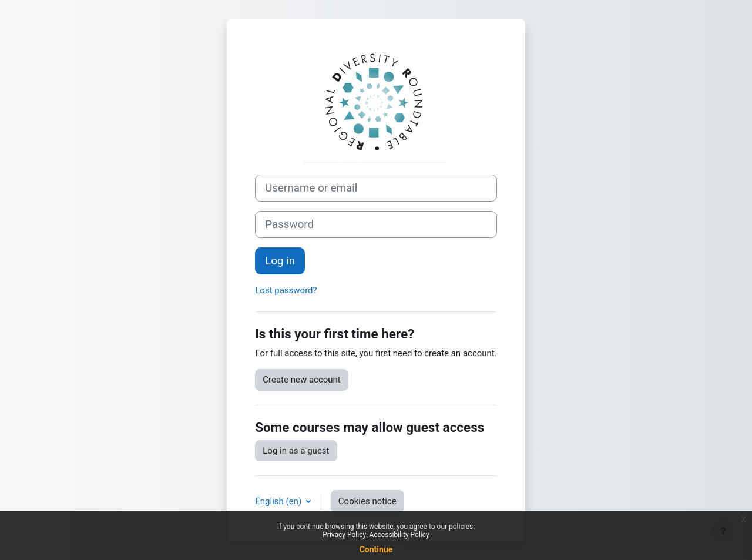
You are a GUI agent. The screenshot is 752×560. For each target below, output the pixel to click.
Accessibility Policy (399, 535)
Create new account (302, 380)
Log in (280, 261)
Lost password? (286, 290)
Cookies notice (367, 501)
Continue (376, 549)
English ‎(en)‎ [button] (279, 501)
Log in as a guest (296, 451)
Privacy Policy (344, 535)
